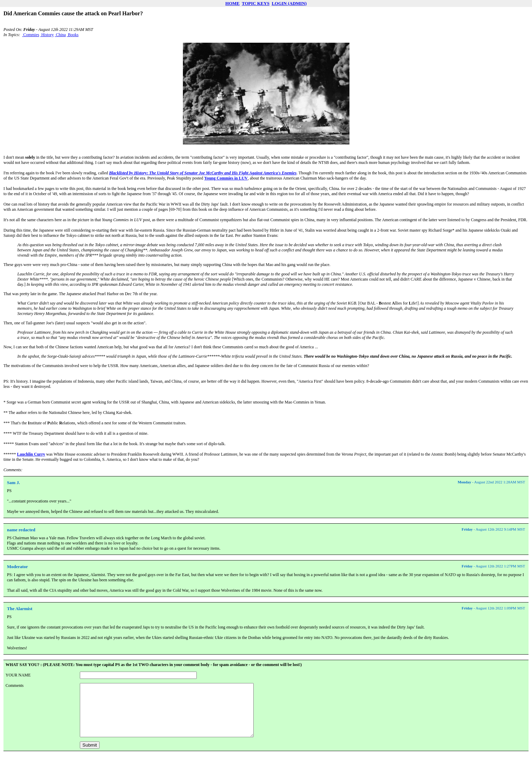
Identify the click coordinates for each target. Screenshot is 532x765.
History (47, 35)
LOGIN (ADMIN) (289, 3)
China (60, 35)
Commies (31, 35)
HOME (232, 3)
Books (73, 35)
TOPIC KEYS (256, 3)
